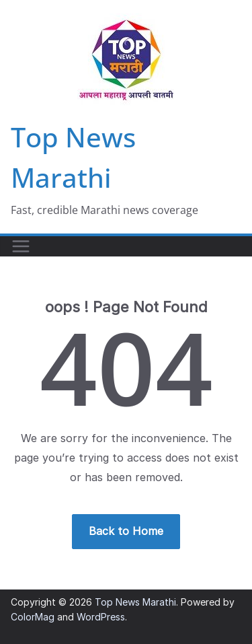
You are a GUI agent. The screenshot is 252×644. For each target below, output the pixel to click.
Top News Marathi (135, 602)
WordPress (101, 617)
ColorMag (33, 617)
